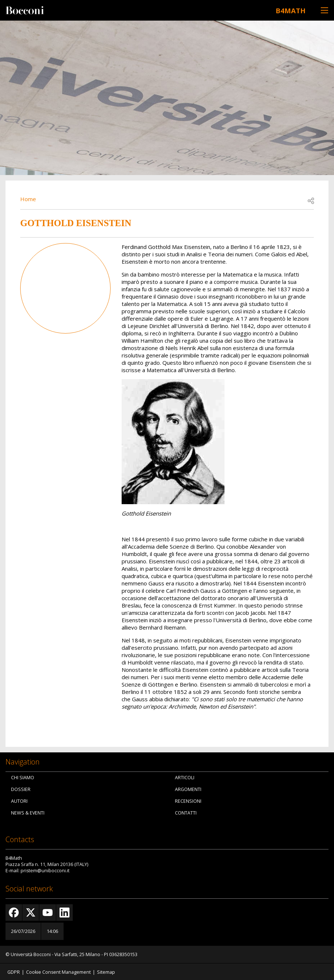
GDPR (14, 971)
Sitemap (106, 971)
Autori (19, 801)
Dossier (21, 789)
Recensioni (188, 801)
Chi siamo (23, 777)
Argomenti (188, 789)
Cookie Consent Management (58, 971)
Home (28, 198)
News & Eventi (28, 812)
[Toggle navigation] (324, 10)
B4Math (286, 10)
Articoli (185, 777)
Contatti (186, 812)
